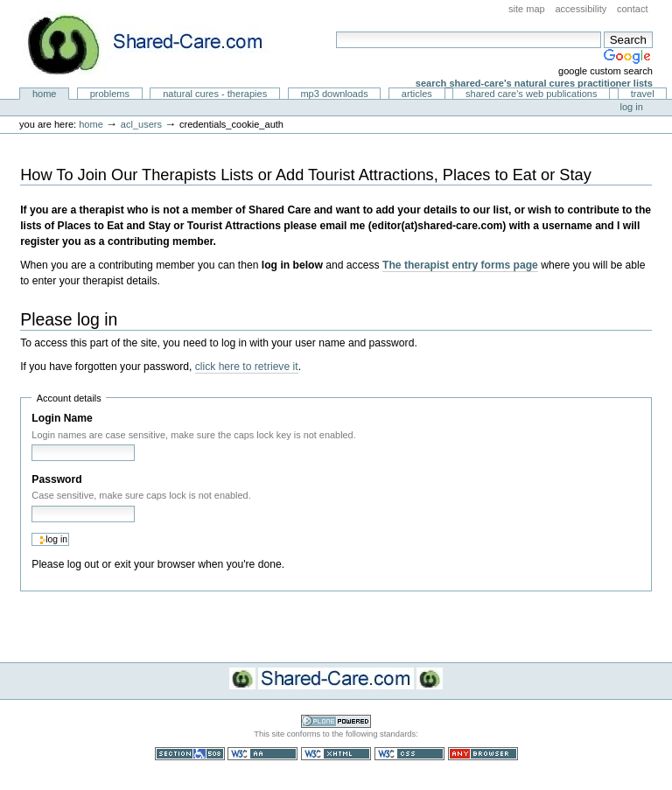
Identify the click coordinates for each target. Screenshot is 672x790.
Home (45, 94)
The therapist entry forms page (460, 265)
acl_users (141, 124)
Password (56, 479)
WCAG (262, 754)
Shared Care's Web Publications (532, 94)
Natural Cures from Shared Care (158, 44)
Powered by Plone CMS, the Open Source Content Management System (336, 721)
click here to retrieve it (247, 367)
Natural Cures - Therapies (215, 94)
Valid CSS (409, 754)
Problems (110, 94)
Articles (417, 94)
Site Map (527, 9)
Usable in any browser (483, 754)
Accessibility (581, 9)
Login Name (62, 418)
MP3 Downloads (334, 94)
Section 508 (190, 754)
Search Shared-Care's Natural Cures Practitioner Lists (534, 83)
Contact (633, 9)
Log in (632, 107)
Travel (643, 94)
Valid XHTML (336, 754)
